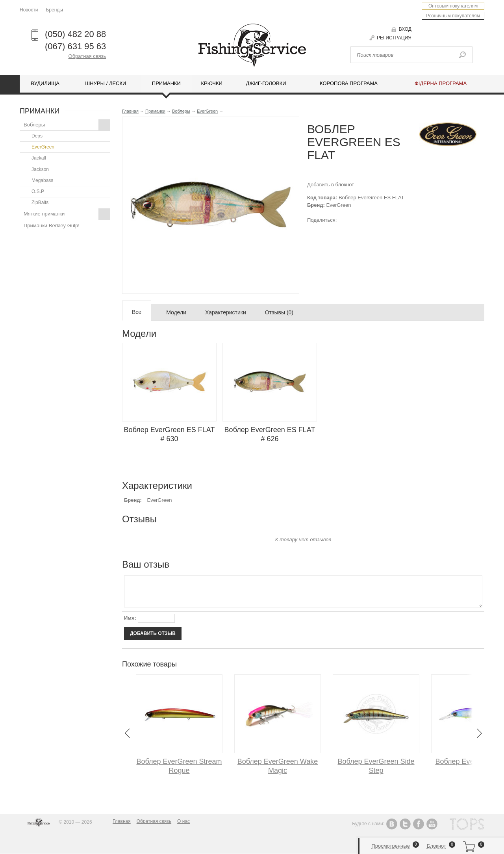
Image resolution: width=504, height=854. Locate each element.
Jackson (40, 169)
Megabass (42, 180)
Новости (29, 10)
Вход (405, 29)
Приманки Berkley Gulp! (52, 226)
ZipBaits (40, 202)
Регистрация (394, 38)
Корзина (469, 846)
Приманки (155, 111)
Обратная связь (87, 56)
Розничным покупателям (453, 16)
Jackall (39, 158)
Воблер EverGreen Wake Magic (278, 766)
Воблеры (67, 125)
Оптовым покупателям (453, 6)
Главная (130, 111)
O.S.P (38, 191)
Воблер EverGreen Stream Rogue (179, 766)
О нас (183, 821)
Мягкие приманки (67, 214)
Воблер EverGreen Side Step (376, 766)
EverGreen (43, 147)
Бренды (54, 10)
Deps (37, 136)
